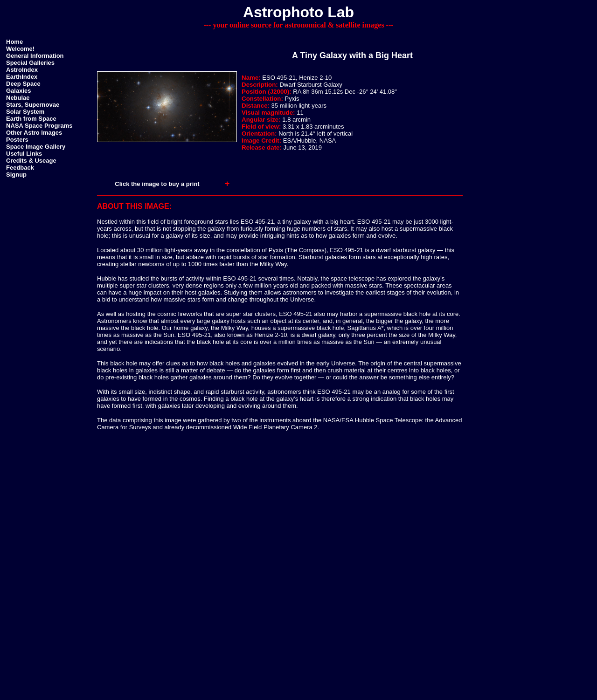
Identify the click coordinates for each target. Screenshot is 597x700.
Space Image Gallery (36, 147)
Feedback (20, 168)
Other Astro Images (34, 133)
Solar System (25, 112)
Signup (16, 175)
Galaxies (19, 91)
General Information (35, 56)
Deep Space (23, 84)
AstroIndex (22, 70)
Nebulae (18, 98)
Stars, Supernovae (33, 105)
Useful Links (24, 154)
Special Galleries (30, 63)
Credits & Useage (31, 161)
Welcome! (20, 49)
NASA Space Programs (39, 126)
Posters (17, 140)
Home (14, 42)
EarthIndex (22, 77)
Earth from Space (31, 119)
